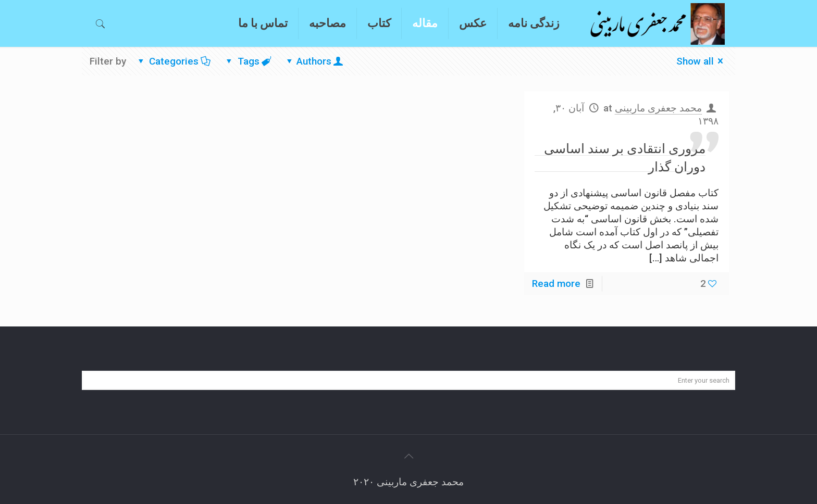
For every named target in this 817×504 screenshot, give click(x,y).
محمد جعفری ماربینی (658, 108)
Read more (556, 283)
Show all (702, 61)
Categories (173, 61)
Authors (314, 61)
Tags (247, 61)
